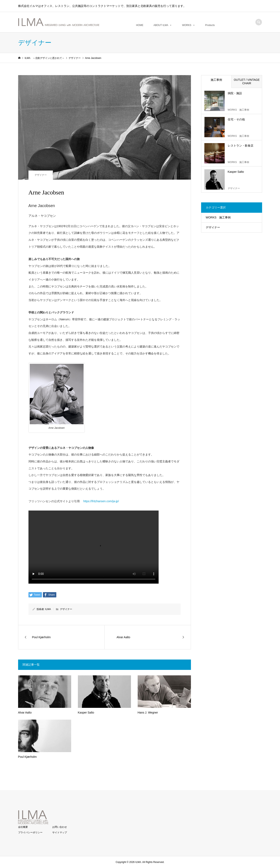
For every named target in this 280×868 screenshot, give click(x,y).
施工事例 (216, 80)
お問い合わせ (60, 827)
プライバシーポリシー (30, 832)
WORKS (188, 25)
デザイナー (41, 175)
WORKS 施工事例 (218, 217)
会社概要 (23, 827)
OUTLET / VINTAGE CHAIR (247, 82)
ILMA (48, 609)
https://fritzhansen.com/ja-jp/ (101, 501)
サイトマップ (60, 832)
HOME (140, 25)
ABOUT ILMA (163, 25)
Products (210, 25)
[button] (170, 25)
